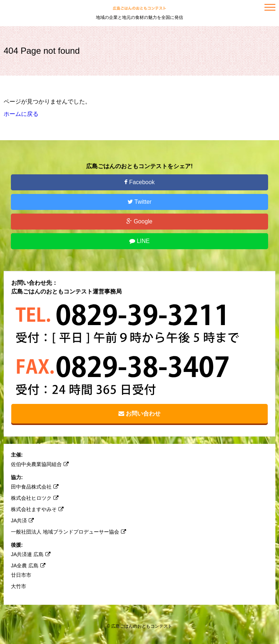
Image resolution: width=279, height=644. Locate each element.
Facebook (139, 182)
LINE (139, 241)
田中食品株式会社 (35, 487)
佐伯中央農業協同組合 (40, 464)
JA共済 (22, 521)
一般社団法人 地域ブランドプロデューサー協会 (68, 532)
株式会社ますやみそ (37, 509)
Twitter (139, 202)
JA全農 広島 (28, 566)
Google (139, 221)
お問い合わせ (139, 414)
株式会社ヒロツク (35, 498)
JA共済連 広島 (31, 554)
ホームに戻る (21, 114)
